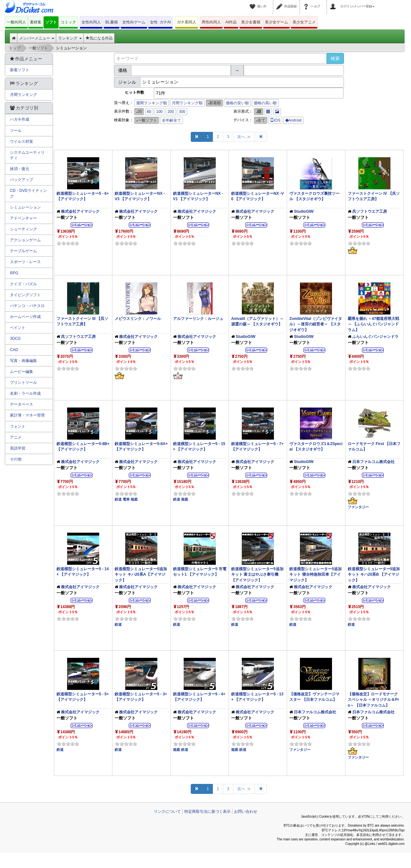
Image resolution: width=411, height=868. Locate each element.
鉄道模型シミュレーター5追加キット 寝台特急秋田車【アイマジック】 (315, 574)
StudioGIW (304, 211)
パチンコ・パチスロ (27, 306)
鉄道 (118, 499)
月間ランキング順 (187, 103)
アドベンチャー (23, 218)
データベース (22, 404)
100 (159, 112)
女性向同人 (91, 22)
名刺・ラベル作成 (25, 393)
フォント (18, 426)
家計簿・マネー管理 (27, 415)
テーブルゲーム (23, 251)
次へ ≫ (244, 137)
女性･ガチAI (160, 22)
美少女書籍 (251, 22)
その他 (16, 459)
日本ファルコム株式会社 (373, 462)
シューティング (23, 229)
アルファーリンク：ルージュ (198, 319)
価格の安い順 (237, 103)
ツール (16, 131)
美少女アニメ (304, 22)
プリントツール (23, 382)
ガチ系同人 (187, 22)
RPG (14, 273)
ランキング (70, 38)
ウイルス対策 (22, 142)
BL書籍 (112, 22)
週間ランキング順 (152, 103)
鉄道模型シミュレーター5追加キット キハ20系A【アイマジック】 (141, 574)
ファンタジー (358, 507)
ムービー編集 (22, 372)
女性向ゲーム (134, 22)
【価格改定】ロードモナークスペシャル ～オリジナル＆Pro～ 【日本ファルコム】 (373, 700)
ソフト (51, 22)
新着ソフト (20, 70)
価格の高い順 (265, 103)
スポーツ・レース (25, 262)
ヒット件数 (135, 92)
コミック (68, 22)
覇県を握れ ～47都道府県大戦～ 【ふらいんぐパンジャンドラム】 (374, 324)
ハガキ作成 (20, 119)
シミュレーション (25, 207)
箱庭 (134, 499)
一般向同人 (16, 22)
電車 (126, 499)
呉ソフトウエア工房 (370, 211)
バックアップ (22, 180)
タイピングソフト (25, 295)
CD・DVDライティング (28, 193)
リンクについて (167, 812)
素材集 (36, 22)
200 (171, 112)
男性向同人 (211, 22)
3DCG (15, 339)
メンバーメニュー (37, 38)
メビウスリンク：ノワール (138, 319)
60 (149, 112)
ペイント (18, 328)
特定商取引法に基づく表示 (207, 812)
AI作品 (231, 22)
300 (182, 112)
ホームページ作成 (25, 317)
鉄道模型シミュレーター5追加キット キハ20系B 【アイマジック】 (374, 574)
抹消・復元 (20, 169)
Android (293, 120)
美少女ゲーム (276, 22)
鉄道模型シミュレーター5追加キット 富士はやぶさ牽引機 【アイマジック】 (257, 574)
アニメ (16, 437)
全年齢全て (171, 120)
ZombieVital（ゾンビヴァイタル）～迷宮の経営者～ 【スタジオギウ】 (316, 324)
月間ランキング (23, 95)
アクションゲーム (25, 240)
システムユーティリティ (27, 155)
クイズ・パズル (23, 284)
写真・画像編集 (23, 361)
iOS (275, 120)
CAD (14, 350)
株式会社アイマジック (80, 211)
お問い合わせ (246, 812)
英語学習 (18, 448)
